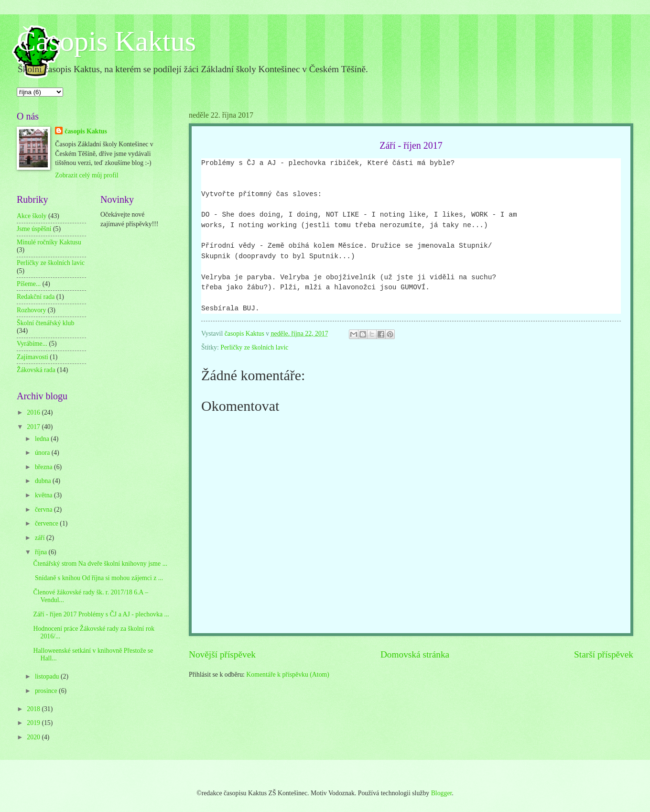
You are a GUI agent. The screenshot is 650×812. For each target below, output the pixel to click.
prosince (47, 691)
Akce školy (32, 216)
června (44, 510)
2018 (34, 709)
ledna (43, 439)
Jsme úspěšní (34, 229)
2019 (34, 723)
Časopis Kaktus (106, 41)
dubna (44, 481)
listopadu (48, 676)
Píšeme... (29, 284)
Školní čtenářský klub (45, 323)
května (44, 495)
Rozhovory (31, 310)
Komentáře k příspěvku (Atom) (288, 675)
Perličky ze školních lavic (254, 347)
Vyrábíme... (32, 344)
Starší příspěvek (604, 654)
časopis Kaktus (86, 131)
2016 (34, 412)
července (47, 523)
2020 (34, 737)
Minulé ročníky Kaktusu (49, 242)
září (41, 538)
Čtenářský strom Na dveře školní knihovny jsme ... (100, 564)
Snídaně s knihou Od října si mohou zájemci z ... (98, 578)
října (42, 552)
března (44, 467)
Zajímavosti (32, 357)
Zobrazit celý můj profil (87, 175)
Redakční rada (36, 297)
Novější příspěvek (222, 654)
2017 (34, 427)
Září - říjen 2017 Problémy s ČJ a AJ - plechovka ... (101, 614)
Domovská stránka (415, 654)
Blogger (442, 793)
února (43, 453)
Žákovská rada (36, 370)
